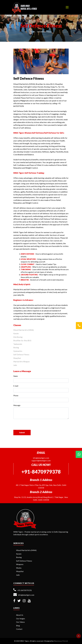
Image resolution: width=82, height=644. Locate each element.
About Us (20, 615)
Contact (19, 629)
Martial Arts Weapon (21, 362)
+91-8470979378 (22, 590)
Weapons (20, 564)
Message (17, 405)
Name (16, 376)
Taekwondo (18, 344)
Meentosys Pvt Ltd (61, 641)
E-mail (16, 386)
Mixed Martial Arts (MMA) (24, 330)
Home (33, 32)
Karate (16, 333)
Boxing (16, 348)
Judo (15, 365)
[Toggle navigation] (67, 7)
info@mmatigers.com (41, 458)
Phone (16, 396)
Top (79, 636)
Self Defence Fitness (21, 355)
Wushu (19, 568)
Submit (22, 433)
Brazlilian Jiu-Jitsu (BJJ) (22, 340)
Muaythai (17, 358)
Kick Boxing (18, 337)
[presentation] (33, 425)
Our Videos (20, 622)
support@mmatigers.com (41, 461)
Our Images (21, 619)
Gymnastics (18, 351)
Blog (18, 626)
